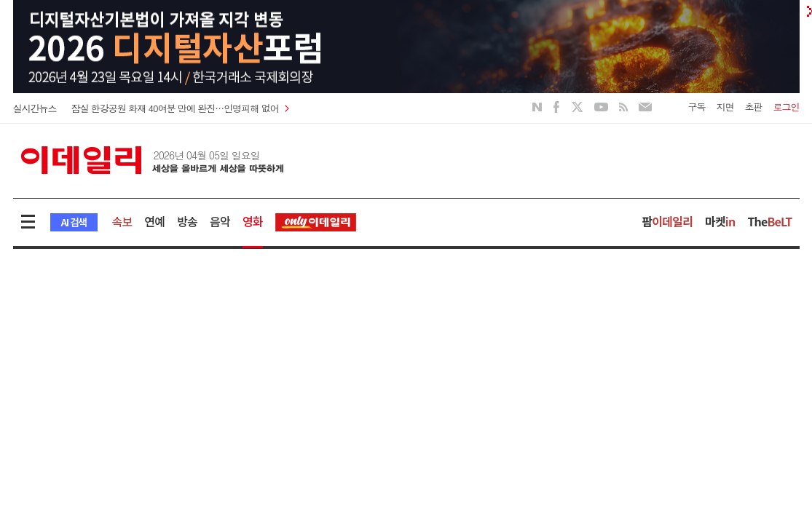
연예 (154, 221)
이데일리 (152, 160)
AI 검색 (74, 222)
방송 (187, 221)
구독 (697, 107)
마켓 (720, 221)
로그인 (787, 107)
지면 (725, 107)
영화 (253, 221)
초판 (754, 107)
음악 (220, 221)
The (769, 221)
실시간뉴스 (35, 108)
